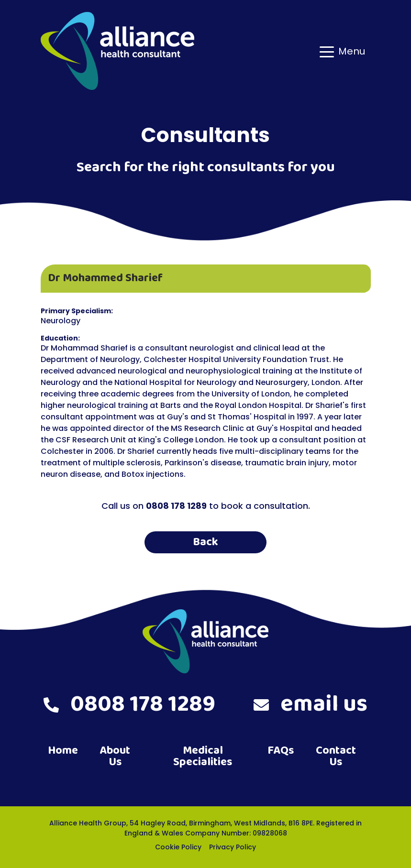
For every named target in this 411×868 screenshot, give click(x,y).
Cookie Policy (178, 847)
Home (63, 751)
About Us (115, 756)
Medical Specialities (203, 756)
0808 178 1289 (129, 704)
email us (311, 704)
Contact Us (336, 756)
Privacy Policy (233, 847)
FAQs (281, 751)
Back (205, 542)
